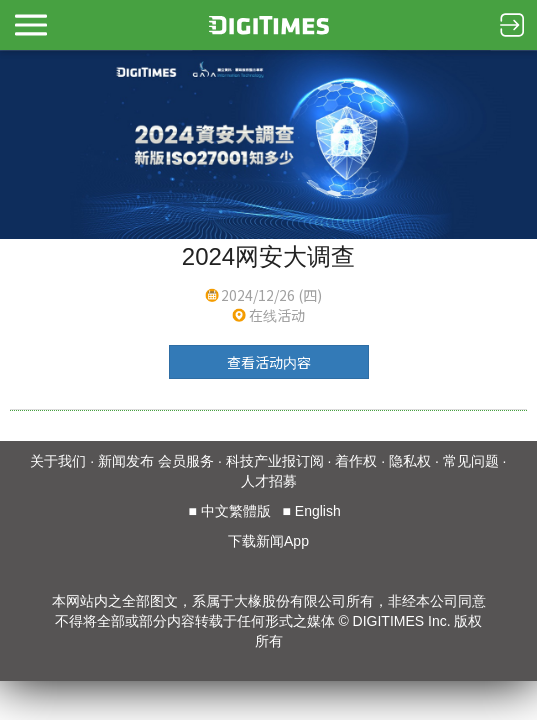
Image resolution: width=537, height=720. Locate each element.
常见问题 (471, 461)
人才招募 (269, 481)
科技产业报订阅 (275, 461)
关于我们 (58, 461)
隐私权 (410, 461)
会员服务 (186, 461)
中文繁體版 (236, 511)
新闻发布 (126, 461)
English (318, 511)
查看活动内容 (269, 362)
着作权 (356, 461)
